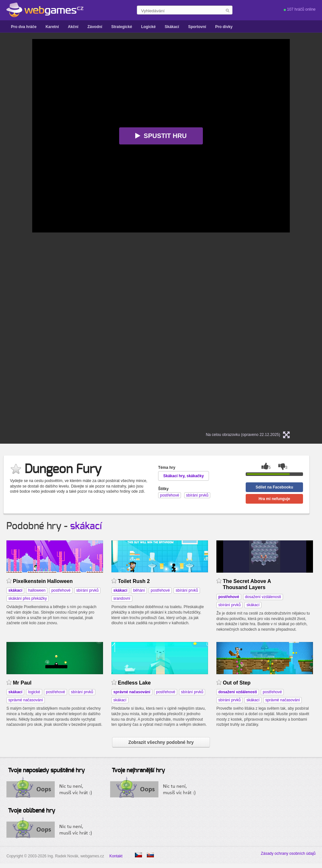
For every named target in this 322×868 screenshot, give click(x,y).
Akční (73, 27)
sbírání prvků (87, 590)
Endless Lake (134, 683)
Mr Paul (22, 683)
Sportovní (197, 27)
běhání (139, 590)
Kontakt (116, 856)
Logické (148, 27)
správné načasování (26, 700)
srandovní (122, 598)
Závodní (95, 27)
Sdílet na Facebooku (275, 487)
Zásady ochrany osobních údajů (288, 853)
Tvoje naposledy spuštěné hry (46, 771)
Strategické (122, 27)
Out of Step (237, 683)
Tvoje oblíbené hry (32, 811)
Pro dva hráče (24, 27)
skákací (86, 526)
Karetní (52, 27)
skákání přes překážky (28, 598)
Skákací (172, 27)
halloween (37, 590)
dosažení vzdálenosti (263, 597)
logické (34, 692)
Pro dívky (224, 27)
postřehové (61, 590)
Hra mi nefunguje (274, 499)
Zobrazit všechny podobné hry (161, 742)
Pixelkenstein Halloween (43, 581)
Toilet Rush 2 (134, 581)
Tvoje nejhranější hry (138, 771)
